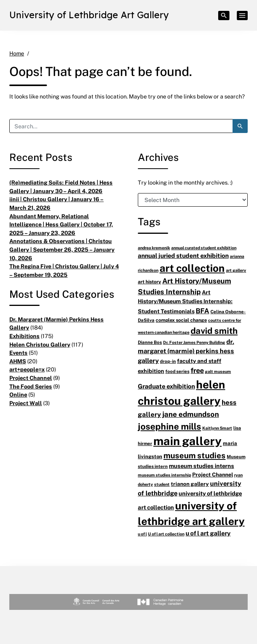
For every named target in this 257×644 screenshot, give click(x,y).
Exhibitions (24, 336)
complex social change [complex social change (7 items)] (181, 320)
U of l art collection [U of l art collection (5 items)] (166, 534)
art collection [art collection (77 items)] (192, 268)
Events (18, 353)
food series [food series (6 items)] (177, 371)
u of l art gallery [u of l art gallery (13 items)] (208, 533)
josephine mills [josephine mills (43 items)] (169, 426)
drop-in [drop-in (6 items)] (168, 361)
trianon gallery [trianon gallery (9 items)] (190, 484)
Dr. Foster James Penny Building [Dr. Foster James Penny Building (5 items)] (194, 342)
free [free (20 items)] (197, 370)
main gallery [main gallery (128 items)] (188, 441)
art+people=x (27, 369)
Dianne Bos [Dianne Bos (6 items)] (150, 342)
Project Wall (26, 403)
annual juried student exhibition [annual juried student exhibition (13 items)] (183, 256)
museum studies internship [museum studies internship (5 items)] (164, 475)
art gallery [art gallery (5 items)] (236, 270)
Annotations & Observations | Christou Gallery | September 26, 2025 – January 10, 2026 (62, 249)
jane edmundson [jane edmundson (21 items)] (191, 414)
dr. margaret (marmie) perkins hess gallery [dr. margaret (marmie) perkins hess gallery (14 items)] (186, 351)
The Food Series (31, 386)
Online (18, 395)
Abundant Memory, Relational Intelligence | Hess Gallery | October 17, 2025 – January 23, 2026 (61, 224)
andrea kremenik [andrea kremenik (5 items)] (154, 248)
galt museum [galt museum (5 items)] (218, 371)
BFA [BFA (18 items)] (202, 311)
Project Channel (31, 378)
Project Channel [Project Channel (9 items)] (213, 474)
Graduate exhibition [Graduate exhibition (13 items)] (166, 386)
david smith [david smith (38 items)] (214, 331)
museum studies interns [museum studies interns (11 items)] (201, 466)
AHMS (18, 361)
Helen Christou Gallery (40, 344)
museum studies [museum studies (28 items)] (194, 455)
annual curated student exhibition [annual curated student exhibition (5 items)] (204, 248)
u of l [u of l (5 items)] (142, 534)
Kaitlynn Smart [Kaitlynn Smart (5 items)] (217, 428)
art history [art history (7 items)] (149, 282)
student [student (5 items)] (162, 484)
